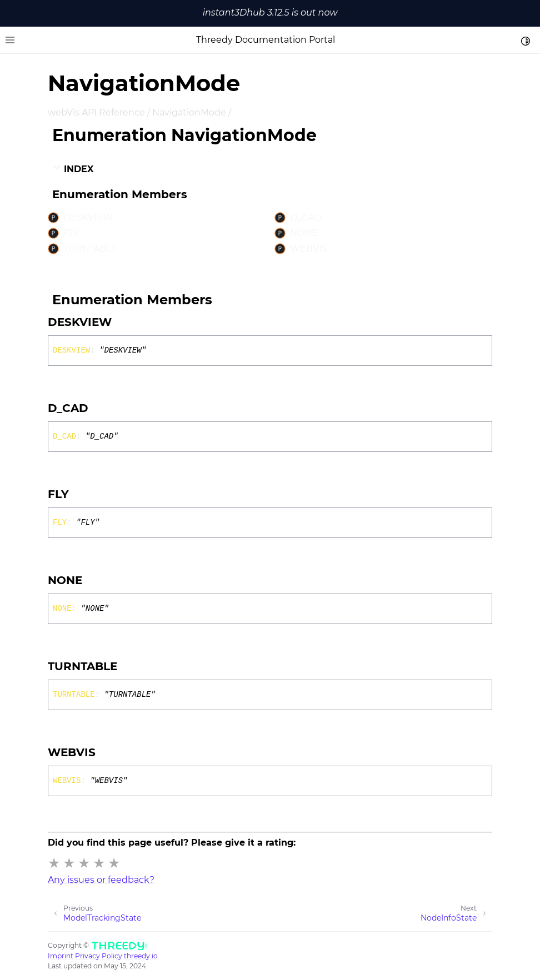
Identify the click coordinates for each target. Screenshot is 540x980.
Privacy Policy (99, 956)
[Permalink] (122, 322)
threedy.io (141, 956)
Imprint (61, 956)
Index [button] (73, 169)
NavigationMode (189, 112)
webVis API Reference (96, 112)
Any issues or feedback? (101, 880)
